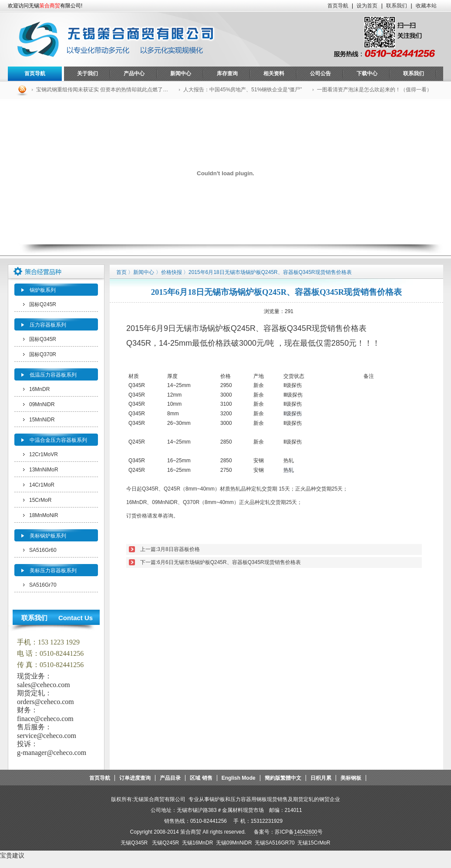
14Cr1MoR (42, 485)
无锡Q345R (134, 843)
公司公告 (320, 73)
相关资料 (274, 73)
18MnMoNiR (44, 515)
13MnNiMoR (44, 470)
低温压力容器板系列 (53, 375)
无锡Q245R (167, 843)
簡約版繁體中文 (283, 778)
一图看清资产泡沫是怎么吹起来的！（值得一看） (374, 90)
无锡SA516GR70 (274, 843)
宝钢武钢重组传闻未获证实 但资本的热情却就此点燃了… (102, 90)
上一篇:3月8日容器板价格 (170, 549)
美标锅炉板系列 (48, 536)
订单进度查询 (135, 778)
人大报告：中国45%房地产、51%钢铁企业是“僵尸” (242, 90)
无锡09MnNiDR (235, 843)
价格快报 (172, 272)
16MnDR (39, 389)
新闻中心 (181, 73)
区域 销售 (201, 778)
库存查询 (227, 73)
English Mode (239, 778)
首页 (121, 272)
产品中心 (134, 73)
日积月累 (321, 778)
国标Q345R (43, 339)
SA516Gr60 (43, 550)
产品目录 (170, 778)
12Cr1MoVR (44, 454)
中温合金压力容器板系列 (58, 440)
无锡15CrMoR (314, 843)
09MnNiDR (42, 404)
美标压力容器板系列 (53, 571)
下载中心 (367, 73)
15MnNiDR (42, 420)
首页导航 (338, 6)
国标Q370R (43, 354)
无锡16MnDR (199, 843)
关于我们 (88, 73)
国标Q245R (43, 304)
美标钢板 (351, 778)
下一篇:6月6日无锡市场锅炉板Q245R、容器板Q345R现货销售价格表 (220, 562)
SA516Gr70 (43, 585)
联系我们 (397, 6)
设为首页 (367, 6)
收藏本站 (426, 6)
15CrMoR (40, 500)
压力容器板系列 (48, 325)
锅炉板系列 (43, 290)
